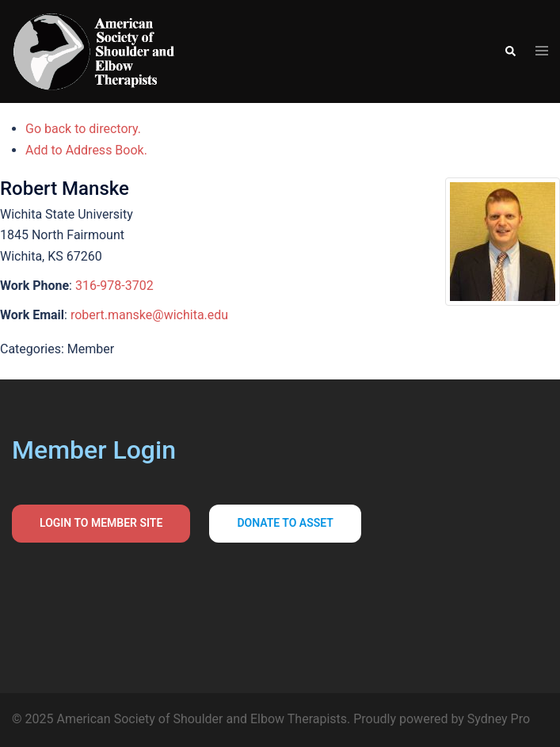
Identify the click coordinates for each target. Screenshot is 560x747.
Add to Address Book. (86, 150)
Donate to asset (285, 523)
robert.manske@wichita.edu (149, 315)
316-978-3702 (114, 286)
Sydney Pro (499, 719)
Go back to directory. (83, 129)
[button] (510, 51)
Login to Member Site (101, 523)
